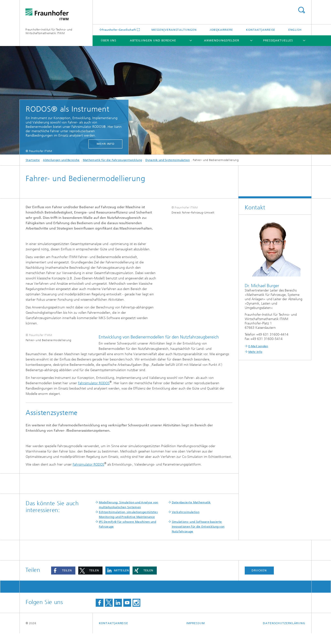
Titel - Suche (301, 10)
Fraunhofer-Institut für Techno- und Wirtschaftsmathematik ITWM (49, 31)
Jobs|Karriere (221, 30)
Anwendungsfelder (221, 40)
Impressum (195, 634)
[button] (63, 581)
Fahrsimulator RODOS (94, 394)
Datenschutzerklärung (284, 634)
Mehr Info (255, 352)
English (295, 30)
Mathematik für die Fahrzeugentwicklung (112, 160)
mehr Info (105, 144)
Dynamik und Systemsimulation (168, 160)
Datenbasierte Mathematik (191, 513)
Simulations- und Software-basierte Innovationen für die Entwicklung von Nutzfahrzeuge (198, 537)
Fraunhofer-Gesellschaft (119, 30)
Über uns (109, 40)
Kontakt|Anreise (261, 30)
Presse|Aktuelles (278, 40)
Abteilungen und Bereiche (153, 40)
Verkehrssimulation (186, 523)
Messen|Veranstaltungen (174, 30)
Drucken (259, 581)
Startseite (33, 160)
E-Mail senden (258, 346)
